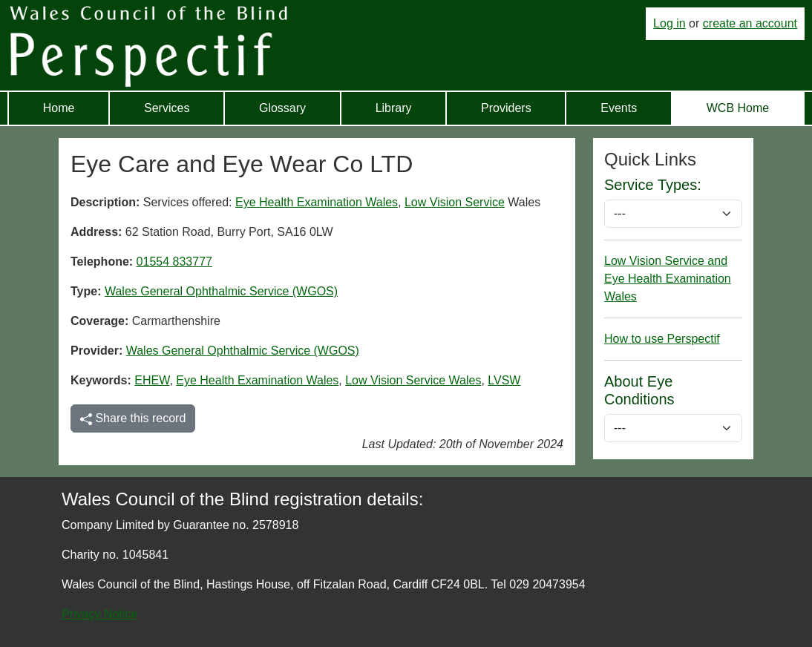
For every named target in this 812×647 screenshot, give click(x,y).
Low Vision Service (455, 202)
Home (59, 108)
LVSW (504, 380)
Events (619, 108)
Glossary (282, 108)
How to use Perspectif (662, 339)
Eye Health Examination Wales (317, 202)
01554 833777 (174, 262)
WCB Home (738, 108)
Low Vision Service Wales (413, 380)
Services (167, 108)
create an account (750, 23)
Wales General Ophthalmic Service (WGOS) (221, 291)
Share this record (133, 418)
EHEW (152, 380)
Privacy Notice (99, 614)
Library (394, 108)
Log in (669, 23)
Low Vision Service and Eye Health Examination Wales (668, 279)
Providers (506, 108)
